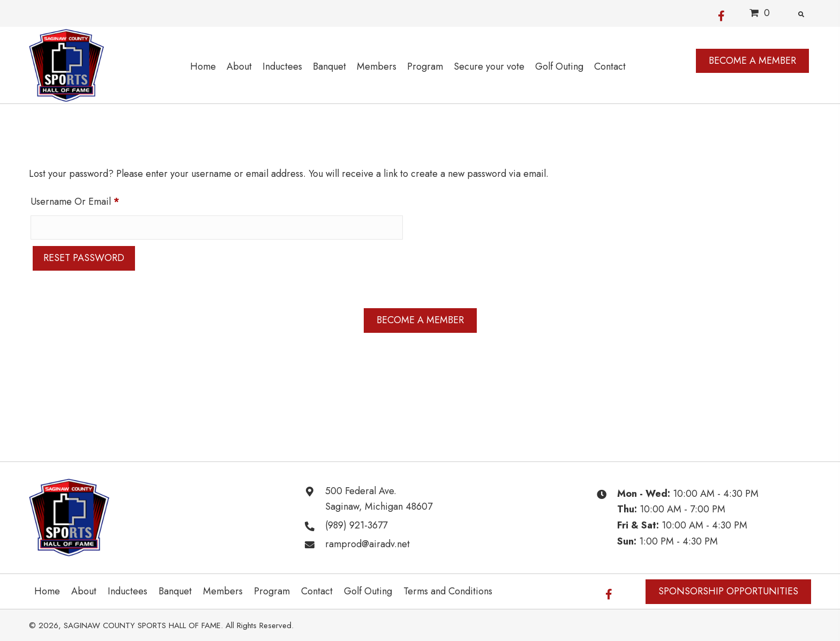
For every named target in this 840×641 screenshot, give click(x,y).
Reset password (84, 258)
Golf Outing (368, 591)
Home (47, 591)
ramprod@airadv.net (367, 544)
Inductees (127, 591)
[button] (721, 13)
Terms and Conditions (448, 591)
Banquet (175, 591)
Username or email (94, 200)
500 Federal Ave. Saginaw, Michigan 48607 (379, 499)
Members (223, 591)
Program (272, 591)
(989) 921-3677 (356, 525)
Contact (317, 591)
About (84, 591)
